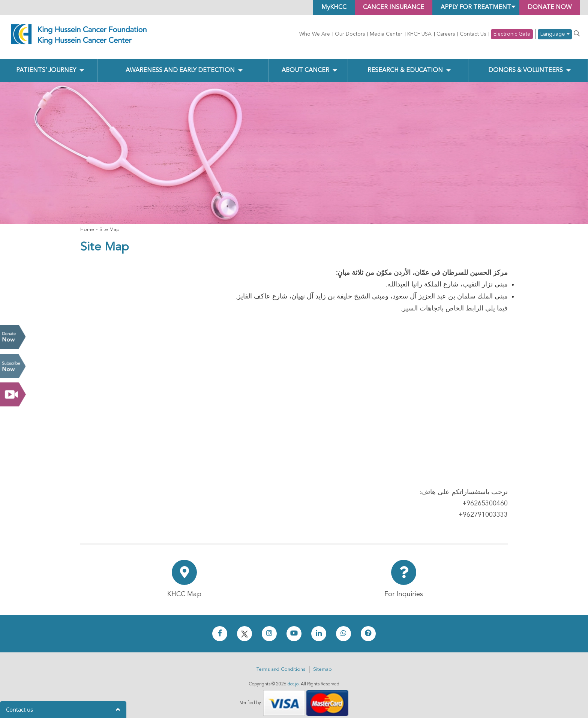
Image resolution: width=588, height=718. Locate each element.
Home (87, 223)
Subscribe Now (13, 366)
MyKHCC (334, 7)
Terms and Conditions (281, 663)
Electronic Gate (512, 34)
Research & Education (405, 64)
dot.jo (293, 678)
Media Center (386, 34)
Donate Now (13, 337)
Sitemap (322, 663)
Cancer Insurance (394, 7)
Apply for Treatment (476, 7)
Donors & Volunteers (526, 64)
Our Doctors (350, 34)
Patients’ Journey (46, 64)
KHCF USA (419, 34)
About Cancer (305, 64)
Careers (446, 34)
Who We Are (315, 34)
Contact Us (473, 34)
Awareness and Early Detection (180, 64)
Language (555, 34)
